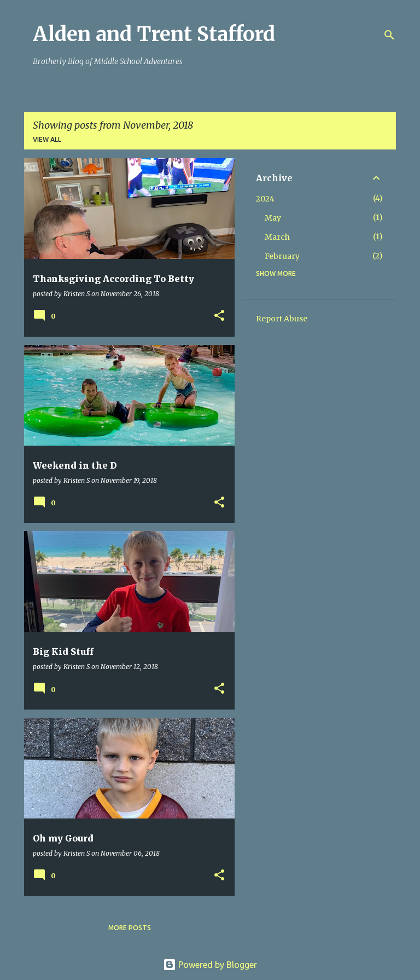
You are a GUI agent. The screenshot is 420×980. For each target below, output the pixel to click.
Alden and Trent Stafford (154, 34)
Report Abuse (282, 319)
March (277, 237)
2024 (265, 199)
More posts (130, 928)
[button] (219, 316)
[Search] (389, 35)
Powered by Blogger (210, 965)
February (282, 256)
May (273, 218)
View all (47, 139)
